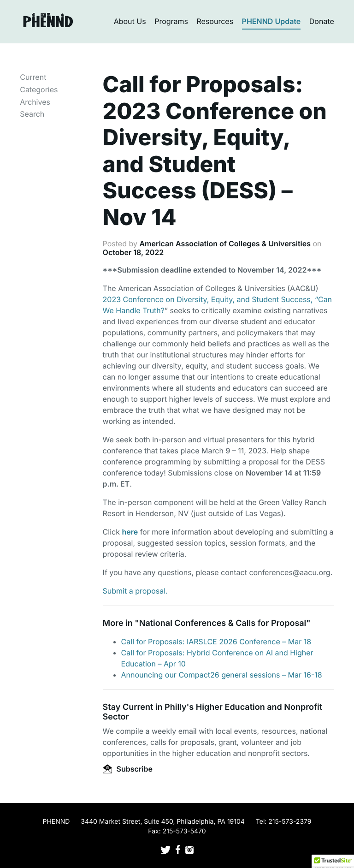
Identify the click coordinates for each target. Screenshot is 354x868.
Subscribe (128, 769)
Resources (215, 21)
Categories (39, 89)
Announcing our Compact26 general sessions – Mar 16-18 (222, 675)
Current (33, 77)
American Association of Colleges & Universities (225, 244)
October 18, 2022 (133, 252)
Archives (35, 102)
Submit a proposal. (135, 591)
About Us (130, 21)
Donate (322, 21)
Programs (171, 21)
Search (32, 114)
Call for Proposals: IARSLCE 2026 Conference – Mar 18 (216, 642)
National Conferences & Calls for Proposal (223, 623)
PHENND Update (271, 21)
